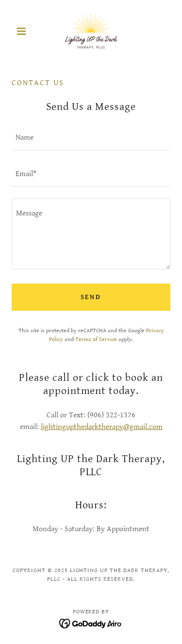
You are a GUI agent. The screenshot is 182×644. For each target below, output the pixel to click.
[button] (24, 31)
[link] (91, 31)
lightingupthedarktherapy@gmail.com (102, 427)
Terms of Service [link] (96, 339)
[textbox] (91, 138)
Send (91, 297)
